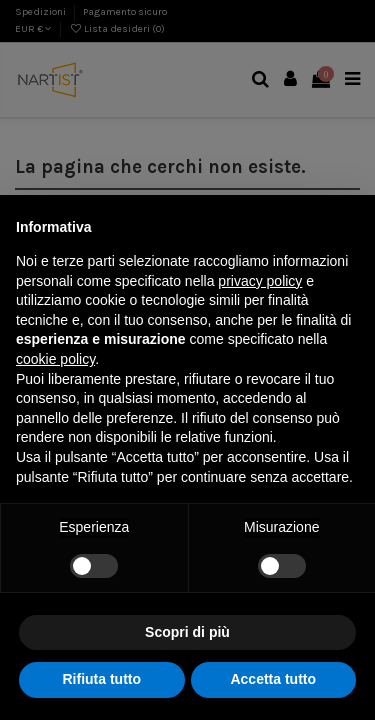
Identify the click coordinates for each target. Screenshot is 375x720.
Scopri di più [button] (187, 632)
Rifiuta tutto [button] (101, 679)
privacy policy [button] (260, 281)
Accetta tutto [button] (273, 679)
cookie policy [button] (55, 359)
